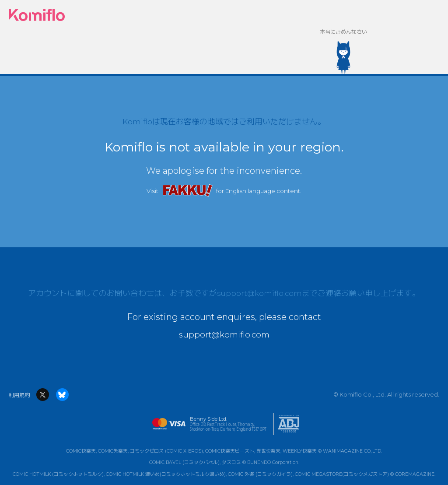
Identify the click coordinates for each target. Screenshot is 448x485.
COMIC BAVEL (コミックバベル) (184, 462)
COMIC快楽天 (81, 451)
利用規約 (19, 395)
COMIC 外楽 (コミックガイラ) (260, 474)
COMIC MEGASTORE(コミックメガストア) (342, 474)
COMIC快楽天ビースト (230, 451)
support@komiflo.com (260, 295)
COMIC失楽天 (113, 451)
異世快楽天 (268, 451)
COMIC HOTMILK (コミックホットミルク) (58, 474)
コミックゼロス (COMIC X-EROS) (166, 451)
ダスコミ (231, 462)
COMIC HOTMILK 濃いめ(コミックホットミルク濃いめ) (166, 474)
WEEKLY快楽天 (300, 451)
